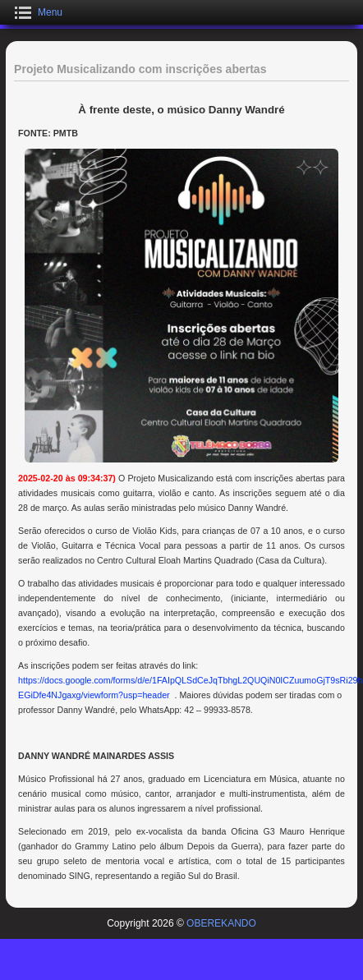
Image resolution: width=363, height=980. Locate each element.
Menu (50, 12)
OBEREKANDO (221, 923)
